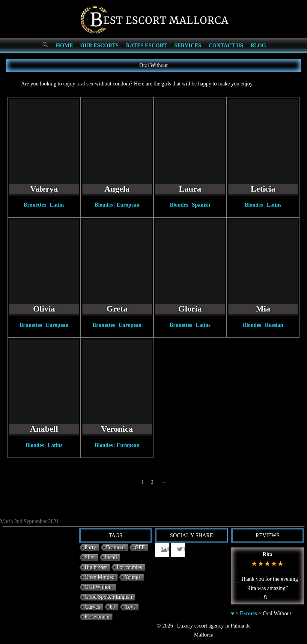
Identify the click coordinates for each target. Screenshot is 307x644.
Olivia (44, 309)
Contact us (226, 46)
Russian (274, 325)
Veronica (117, 429)
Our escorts (100, 46)
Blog (258, 46)
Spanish (201, 205)
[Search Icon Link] (45, 45)
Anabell (44, 429)
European (128, 205)
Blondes (104, 205)
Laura (190, 189)
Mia (263, 309)
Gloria (190, 309)
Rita (268, 554)
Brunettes (35, 205)
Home (64, 46)
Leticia (263, 189)
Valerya (44, 189)
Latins (57, 205)
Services (188, 46)
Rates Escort (146, 46)
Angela (117, 189)
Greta (117, 309)
